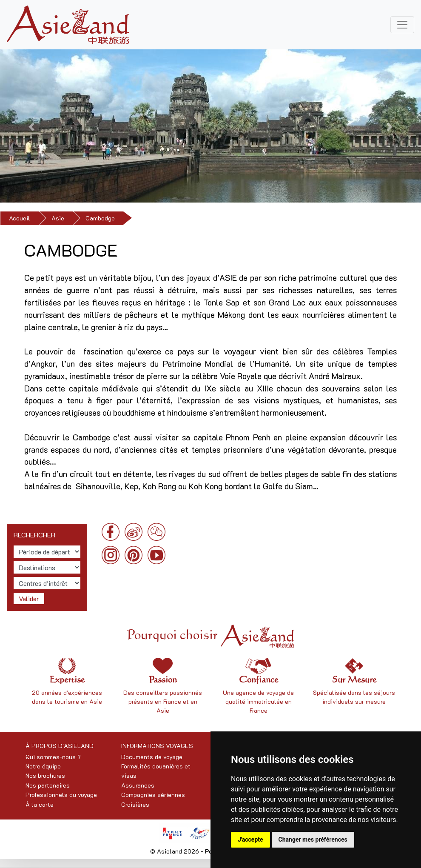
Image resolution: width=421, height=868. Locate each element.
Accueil (20, 218)
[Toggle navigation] (402, 25)
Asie (58, 218)
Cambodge (100, 218)
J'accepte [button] (250, 839)
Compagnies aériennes (153, 795)
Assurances (138, 785)
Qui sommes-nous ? (53, 757)
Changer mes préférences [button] (313, 839)
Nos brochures (45, 775)
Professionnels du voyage (61, 795)
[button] (32, 127)
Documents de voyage (152, 757)
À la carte (40, 804)
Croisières (135, 804)
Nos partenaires (48, 785)
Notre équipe (43, 766)
